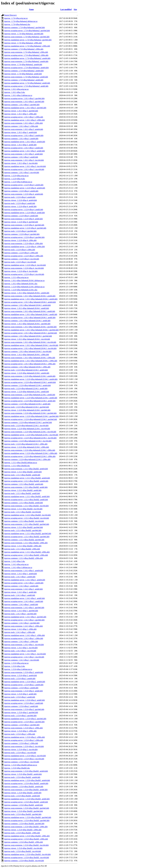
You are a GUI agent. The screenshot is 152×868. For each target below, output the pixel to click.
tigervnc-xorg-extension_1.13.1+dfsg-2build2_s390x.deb (26, 543)
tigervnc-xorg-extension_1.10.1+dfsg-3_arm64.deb (24, 129)
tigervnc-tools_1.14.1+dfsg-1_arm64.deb (20, 577)
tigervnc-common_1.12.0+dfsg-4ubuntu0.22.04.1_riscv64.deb (28, 441)
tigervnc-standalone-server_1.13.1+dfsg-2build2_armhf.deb (27, 496)
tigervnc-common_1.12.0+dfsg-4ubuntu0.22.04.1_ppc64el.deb (28, 422)
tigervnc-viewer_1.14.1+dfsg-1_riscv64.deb (21, 648)
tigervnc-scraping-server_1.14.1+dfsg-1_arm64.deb (24, 583)
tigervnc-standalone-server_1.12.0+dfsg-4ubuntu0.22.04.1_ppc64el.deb (31, 416)
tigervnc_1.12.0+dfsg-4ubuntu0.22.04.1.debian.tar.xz (24, 287)
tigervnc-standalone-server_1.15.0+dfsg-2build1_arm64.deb (27, 780)
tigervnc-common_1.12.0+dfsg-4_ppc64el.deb (22, 234)
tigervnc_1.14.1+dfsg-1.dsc (15, 561)
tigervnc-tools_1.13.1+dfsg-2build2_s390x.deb (22, 549)
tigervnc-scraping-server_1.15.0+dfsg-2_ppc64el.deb (24, 722)
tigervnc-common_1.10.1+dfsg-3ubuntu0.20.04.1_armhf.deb (27, 321)
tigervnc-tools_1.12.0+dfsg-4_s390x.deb (20, 250)
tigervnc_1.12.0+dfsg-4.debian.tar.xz (18, 182)
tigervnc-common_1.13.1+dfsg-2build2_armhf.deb (24, 503)
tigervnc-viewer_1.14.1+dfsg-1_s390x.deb (20, 629)
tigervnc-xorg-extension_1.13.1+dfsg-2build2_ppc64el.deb (27, 524)
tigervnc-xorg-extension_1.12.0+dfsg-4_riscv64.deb (24, 268)
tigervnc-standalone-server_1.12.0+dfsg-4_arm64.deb (25, 188)
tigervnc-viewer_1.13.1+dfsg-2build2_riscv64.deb (23, 509)
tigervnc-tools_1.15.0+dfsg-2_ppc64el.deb (20, 716)
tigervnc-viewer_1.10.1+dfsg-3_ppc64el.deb (21, 111)
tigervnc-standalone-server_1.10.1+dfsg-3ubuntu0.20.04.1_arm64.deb (31, 299)
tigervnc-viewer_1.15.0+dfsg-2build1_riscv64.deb (23, 848)
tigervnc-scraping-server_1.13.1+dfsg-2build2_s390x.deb (26, 555)
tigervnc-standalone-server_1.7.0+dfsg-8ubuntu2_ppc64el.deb (28, 40)
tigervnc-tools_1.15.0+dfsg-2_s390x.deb (20, 734)
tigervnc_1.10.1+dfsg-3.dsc (15, 92)
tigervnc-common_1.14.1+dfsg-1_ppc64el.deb (22, 623)
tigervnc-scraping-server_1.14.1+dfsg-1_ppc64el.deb (24, 620)
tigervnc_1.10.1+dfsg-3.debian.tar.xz (18, 95)
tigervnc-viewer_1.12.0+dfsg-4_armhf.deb (20, 206)
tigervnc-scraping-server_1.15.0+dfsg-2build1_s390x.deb (26, 839)
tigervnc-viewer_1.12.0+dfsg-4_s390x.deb (20, 240)
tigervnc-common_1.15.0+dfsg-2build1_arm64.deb (24, 787)
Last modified (66, 9)
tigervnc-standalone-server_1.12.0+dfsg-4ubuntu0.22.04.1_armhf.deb (31, 398)
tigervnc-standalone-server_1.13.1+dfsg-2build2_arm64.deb (27, 478)
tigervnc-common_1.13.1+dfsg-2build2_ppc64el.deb (24, 540)
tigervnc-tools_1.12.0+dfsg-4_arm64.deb (20, 197)
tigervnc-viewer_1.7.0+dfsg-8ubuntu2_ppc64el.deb (24, 34)
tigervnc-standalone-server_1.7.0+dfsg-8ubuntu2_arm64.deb (27, 58)
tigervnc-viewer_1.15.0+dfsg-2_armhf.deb (20, 694)
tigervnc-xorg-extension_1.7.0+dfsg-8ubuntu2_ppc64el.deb (27, 37)
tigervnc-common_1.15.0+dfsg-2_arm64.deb (21, 688)
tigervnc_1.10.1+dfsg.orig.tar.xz (16, 89)
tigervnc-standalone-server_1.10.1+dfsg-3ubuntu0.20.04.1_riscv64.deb (31, 345)
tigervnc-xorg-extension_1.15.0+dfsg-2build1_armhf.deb (26, 790)
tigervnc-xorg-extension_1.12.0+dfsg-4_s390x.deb (23, 243)
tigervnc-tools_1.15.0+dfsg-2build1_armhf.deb (22, 796)
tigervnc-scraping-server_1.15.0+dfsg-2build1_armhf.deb (26, 802)
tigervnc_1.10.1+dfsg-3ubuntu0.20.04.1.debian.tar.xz (24, 280)
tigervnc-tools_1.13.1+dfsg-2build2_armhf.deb (22, 493)
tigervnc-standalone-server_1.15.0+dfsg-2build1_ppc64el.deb (28, 817)
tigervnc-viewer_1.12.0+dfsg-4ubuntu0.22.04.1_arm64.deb (27, 373)
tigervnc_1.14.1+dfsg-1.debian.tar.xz (18, 567)
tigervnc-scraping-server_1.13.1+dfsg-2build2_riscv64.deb (27, 518)
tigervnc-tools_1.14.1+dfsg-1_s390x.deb (20, 632)
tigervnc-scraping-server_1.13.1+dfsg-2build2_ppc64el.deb (27, 537)
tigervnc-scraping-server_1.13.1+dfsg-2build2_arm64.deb (26, 481)
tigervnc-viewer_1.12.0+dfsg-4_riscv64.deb (21, 271)
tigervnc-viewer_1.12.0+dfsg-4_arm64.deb (20, 200)
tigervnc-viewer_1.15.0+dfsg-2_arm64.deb (20, 675)
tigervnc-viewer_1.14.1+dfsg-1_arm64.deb (20, 574)
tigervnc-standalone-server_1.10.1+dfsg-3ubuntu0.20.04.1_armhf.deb (31, 314)
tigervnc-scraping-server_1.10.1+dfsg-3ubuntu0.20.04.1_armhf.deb (30, 318)
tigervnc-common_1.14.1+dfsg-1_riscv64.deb (22, 660)
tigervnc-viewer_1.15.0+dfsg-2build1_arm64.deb (23, 774)
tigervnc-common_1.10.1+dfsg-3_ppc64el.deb (22, 105)
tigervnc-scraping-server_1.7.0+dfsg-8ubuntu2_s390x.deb (26, 55)
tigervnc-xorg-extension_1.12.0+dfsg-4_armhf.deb (23, 219)
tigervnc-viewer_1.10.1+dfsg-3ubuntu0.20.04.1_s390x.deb (27, 355)
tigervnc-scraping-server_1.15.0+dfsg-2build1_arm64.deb (26, 783)
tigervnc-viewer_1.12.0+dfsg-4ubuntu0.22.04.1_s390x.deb (27, 447)
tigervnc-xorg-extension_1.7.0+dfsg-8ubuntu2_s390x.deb (26, 52)
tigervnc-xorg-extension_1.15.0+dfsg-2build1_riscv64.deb (26, 845)
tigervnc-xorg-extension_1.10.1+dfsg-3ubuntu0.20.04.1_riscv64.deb (30, 342)
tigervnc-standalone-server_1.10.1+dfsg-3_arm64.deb (25, 142)
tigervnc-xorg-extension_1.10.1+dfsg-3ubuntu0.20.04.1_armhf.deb (30, 311)
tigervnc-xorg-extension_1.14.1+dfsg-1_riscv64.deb (24, 645)
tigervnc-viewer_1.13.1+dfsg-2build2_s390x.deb (23, 546)
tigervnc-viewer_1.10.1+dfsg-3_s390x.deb (20, 114)
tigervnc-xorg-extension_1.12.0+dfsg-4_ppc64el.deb (24, 225)
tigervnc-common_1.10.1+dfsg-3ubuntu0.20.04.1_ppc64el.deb (28, 336)
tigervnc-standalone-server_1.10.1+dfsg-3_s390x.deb (24, 120)
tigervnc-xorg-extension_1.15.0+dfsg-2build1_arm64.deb (26, 771)
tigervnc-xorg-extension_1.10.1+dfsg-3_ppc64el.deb (24, 102)
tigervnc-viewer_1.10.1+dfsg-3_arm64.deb (20, 132)
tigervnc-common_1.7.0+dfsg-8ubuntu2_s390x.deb (24, 49)
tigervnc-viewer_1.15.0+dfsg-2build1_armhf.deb (23, 793)
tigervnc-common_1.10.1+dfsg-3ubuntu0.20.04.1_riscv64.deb (28, 351)
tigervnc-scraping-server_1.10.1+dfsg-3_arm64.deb (24, 135)
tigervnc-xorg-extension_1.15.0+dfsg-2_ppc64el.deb (24, 709)
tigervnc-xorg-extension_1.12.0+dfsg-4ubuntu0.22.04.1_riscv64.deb (30, 432)
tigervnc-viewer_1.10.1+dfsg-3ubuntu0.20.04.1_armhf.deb (27, 308)
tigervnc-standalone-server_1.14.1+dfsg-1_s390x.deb (24, 635)
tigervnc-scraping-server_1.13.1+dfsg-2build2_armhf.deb (26, 500)
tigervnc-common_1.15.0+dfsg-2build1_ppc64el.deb (24, 824)
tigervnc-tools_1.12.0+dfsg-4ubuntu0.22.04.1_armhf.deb (26, 388)
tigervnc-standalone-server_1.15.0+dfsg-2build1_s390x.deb (27, 836)
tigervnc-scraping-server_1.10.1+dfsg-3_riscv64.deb (24, 169)
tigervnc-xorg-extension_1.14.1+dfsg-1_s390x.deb (23, 626)
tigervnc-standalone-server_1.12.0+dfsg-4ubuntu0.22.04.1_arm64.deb (31, 379)
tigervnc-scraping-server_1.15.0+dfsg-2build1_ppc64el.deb (27, 820)
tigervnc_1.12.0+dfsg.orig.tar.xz (16, 176)
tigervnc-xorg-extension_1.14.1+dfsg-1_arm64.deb (24, 571)
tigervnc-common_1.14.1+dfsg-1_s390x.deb (21, 642)
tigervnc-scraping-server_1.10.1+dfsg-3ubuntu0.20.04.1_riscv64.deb (30, 348)
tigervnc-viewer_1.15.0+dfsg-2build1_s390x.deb (23, 830)
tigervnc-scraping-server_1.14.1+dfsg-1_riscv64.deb (24, 657)
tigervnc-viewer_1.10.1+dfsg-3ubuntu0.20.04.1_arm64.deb (27, 293)
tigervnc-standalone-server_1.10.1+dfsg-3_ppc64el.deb (25, 108)
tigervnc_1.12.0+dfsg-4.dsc (15, 179)
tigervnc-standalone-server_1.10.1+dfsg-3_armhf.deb (24, 151)
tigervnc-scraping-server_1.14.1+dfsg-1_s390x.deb (24, 638)
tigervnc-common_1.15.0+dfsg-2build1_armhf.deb (24, 805)
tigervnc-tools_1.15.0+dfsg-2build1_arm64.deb (22, 777)
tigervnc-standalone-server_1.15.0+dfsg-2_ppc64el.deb (25, 719)
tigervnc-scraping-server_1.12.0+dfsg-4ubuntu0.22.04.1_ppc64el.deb (31, 419)
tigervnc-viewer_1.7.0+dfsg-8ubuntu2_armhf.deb (23, 74)
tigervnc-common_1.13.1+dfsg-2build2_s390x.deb (24, 558)
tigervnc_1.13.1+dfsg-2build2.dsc (17, 466)
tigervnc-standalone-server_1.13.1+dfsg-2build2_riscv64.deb (27, 515)
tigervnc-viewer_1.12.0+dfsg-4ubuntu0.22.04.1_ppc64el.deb (27, 410)
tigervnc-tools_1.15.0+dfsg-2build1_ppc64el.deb (23, 814)
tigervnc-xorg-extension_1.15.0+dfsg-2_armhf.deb (23, 691)
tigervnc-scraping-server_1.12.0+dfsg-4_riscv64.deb (24, 274)
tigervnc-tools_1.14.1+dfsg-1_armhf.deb (20, 595)
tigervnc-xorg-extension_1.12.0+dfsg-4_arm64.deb (24, 194)
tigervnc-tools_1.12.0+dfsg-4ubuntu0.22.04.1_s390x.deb (26, 444)
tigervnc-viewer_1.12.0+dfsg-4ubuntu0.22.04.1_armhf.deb (27, 392)
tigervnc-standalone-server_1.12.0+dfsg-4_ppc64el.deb (25, 228)
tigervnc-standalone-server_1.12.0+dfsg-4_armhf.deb (24, 213)
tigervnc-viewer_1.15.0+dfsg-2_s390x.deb (20, 731)
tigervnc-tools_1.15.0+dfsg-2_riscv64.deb (20, 753)
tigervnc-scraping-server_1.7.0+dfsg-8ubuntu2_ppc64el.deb (27, 31)
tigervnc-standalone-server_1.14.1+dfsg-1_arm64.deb (25, 580)
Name (31, 9)
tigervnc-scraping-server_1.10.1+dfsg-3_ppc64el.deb (24, 98)
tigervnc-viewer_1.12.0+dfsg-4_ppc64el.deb (21, 222)
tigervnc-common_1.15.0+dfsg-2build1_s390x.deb (24, 842)
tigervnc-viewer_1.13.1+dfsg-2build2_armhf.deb (23, 490)
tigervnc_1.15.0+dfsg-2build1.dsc (17, 768)
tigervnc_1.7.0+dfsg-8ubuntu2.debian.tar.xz (21, 21)
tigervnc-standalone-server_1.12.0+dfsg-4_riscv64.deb (25, 265)
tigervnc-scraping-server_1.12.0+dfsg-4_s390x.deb (24, 256)
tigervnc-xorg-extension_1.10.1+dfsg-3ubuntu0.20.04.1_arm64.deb (30, 296)
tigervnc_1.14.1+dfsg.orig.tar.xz (16, 564)
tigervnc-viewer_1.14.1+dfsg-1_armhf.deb (20, 592)
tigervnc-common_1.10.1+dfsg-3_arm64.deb (21, 139)
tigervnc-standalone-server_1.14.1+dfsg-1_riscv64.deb (25, 654)
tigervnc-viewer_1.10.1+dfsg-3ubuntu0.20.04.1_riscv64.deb (27, 339)
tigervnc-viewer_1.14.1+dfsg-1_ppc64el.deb (21, 611)
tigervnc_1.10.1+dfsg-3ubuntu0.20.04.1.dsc (21, 284)
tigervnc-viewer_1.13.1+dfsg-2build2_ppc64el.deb (24, 527)
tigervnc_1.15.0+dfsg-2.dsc (15, 666)
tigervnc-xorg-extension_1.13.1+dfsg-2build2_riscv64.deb (26, 506)
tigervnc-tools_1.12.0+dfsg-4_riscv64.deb (20, 262)
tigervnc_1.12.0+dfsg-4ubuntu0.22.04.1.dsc (21, 290)
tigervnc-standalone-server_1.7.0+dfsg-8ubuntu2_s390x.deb (27, 46)
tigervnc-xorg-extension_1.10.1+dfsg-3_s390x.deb (23, 123)
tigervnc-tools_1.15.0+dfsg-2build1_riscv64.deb (23, 851)
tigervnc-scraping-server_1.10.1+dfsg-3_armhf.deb (24, 148)
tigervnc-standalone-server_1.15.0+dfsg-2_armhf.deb (24, 700)
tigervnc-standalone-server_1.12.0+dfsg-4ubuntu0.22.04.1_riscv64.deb (31, 435)
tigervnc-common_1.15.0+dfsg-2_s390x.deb (21, 743)
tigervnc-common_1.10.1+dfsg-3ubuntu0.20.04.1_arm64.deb (27, 305)
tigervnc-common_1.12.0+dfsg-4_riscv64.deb (22, 259)
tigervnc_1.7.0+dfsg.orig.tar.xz (16, 18)
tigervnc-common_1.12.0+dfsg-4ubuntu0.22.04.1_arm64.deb (27, 385)
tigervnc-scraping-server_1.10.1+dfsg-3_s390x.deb (24, 117)
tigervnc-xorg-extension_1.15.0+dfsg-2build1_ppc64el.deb (27, 808)
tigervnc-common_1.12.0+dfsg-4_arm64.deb (21, 191)
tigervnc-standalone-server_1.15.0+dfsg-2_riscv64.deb (25, 756)
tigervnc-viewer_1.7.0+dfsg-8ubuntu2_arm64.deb (23, 65)
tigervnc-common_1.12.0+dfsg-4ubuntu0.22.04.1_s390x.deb (27, 459)
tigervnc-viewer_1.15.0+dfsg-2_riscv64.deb (21, 750)
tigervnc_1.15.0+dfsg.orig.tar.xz (16, 663)
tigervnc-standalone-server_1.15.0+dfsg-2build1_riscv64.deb (27, 854)
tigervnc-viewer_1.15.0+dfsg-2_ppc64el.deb (21, 712)
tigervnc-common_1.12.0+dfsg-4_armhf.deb (21, 216)
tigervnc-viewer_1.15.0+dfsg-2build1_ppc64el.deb (24, 811)
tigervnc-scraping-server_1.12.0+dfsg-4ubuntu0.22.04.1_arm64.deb (30, 382)
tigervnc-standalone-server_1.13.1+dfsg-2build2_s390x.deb (27, 552)
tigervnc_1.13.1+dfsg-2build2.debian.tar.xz (21, 463)
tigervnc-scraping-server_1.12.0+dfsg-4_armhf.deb (24, 210)
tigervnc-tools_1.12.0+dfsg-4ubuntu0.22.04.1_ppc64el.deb (27, 407)
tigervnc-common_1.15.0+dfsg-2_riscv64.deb (22, 762)
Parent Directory (10, 15)
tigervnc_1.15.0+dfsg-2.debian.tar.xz (18, 669)
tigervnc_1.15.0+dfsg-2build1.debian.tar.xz (21, 765)
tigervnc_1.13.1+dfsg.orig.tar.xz (16, 277)
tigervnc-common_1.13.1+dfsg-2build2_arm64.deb (24, 484)
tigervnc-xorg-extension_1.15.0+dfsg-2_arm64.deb (24, 672)
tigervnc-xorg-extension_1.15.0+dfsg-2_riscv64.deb (24, 746)
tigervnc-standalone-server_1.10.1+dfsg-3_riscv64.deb (25, 166)
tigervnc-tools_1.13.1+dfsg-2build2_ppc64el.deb (23, 530)
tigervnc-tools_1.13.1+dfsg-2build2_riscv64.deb (23, 512)
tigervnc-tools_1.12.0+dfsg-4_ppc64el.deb (20, 231)
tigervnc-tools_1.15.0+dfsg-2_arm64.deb (20, 679)
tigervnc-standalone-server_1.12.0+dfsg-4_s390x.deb (24, 247)
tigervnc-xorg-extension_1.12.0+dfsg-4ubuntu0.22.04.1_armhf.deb (30, 395)
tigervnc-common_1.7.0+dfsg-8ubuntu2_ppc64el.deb (24, 27)
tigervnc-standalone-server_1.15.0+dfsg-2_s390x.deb (24, 737)
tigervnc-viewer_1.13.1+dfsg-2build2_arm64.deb (23, 472)
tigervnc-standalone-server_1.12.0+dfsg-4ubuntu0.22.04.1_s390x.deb (31, 453)
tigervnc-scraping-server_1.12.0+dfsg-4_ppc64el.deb (24, 237)
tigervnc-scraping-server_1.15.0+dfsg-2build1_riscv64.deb (27, 857)
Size (75, 9)
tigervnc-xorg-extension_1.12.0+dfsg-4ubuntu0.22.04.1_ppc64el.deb (30, 413)
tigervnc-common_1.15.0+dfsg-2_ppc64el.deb (22, 725)
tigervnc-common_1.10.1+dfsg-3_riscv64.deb (22, 172)
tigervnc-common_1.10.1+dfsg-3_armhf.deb (21, 157)
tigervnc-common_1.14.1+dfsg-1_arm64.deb (21, 586)
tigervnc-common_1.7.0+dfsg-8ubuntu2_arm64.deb (24, 71)
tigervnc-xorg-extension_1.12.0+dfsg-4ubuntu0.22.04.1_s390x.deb (30, 450)
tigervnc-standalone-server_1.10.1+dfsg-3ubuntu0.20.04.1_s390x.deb (31, 361)
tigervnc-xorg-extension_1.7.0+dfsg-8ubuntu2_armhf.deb (26, 77)
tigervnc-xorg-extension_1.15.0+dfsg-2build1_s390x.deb (26, 827)
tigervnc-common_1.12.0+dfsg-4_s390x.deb (21, 253)
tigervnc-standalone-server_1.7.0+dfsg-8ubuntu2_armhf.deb (27, 83)
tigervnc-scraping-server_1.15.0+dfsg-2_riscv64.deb (24, 759)
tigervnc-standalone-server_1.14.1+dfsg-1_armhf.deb (24, 598)
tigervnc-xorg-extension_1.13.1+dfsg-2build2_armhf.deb (26, 487)
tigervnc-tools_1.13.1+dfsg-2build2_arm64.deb (22, 475)
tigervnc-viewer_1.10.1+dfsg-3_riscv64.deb (21, 163)
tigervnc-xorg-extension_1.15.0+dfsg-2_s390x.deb (23, 728)
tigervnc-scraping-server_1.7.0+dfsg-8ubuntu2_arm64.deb (26, 68)
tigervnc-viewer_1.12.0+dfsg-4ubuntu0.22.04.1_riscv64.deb (27, 429)
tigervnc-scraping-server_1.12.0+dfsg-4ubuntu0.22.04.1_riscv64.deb (30, 438)
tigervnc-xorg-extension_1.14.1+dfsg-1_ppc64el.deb (24, 608)
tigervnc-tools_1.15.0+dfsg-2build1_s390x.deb (22, 833)
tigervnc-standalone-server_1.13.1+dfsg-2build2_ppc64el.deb (28, 534)
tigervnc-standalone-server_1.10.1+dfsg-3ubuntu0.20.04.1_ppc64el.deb (31, 330)
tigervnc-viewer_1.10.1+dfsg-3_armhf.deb (20, 145)
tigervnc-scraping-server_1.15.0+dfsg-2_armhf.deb (24, 703)
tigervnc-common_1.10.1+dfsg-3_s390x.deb (21, 126)
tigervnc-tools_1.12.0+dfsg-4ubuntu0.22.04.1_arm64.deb (26, 370)
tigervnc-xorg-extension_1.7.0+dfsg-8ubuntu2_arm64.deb (26, 61)
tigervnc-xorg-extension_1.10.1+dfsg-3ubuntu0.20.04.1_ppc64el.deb (30, 327)
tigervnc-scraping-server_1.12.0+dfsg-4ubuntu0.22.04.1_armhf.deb (30, 401)
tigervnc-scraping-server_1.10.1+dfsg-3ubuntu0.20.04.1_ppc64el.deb (31, 333)
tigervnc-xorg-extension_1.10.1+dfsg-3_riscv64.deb (24, 160)
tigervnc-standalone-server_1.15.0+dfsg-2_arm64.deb (25, 682)
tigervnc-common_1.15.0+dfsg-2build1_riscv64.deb (24, 861)
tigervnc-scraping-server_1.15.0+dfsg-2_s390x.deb (24, 740)
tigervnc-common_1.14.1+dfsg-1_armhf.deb (21, 604)
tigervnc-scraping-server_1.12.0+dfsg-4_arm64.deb (24, 185)
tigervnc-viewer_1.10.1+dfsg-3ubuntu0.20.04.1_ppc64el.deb (27, 324)
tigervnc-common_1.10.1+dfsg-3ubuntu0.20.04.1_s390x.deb (27, 367)
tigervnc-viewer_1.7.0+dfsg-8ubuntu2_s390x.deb (23, 43)
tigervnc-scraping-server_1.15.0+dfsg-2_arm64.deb (24, 685)
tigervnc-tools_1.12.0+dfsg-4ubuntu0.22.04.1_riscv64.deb (26, 426)
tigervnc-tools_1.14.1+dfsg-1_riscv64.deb (20, 651)
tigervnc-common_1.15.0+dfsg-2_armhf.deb (21, 706)
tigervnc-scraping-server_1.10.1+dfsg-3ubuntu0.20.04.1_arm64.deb (30, 302)
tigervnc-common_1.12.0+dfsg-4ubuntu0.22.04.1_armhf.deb (27, 404)
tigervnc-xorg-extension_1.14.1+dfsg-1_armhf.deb (23, 589)
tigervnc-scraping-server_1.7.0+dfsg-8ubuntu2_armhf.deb (26, 86)
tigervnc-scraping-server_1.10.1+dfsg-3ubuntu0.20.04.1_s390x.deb (30, 364)
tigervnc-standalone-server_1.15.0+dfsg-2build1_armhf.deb (27, 799)
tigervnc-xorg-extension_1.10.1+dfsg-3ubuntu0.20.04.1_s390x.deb (30, 358)
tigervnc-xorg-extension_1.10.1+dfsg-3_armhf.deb (23, 154)
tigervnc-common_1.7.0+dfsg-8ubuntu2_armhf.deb (24, 80)
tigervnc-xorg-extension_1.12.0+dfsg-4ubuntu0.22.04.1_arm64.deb (30, 376)
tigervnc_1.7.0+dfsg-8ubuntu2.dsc (17, 24)
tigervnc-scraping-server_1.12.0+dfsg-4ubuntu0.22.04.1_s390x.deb (30, 456)
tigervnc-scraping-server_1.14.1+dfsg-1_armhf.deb (24, 601)
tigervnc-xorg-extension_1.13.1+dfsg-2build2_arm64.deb (26, 469)
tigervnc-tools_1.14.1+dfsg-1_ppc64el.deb (20, 614)
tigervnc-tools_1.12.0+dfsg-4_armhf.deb (20, 203)
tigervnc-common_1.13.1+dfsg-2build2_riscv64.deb (24, 521)
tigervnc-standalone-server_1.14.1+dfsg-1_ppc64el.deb (25, 617)
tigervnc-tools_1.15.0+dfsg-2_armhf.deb (20, 697)
